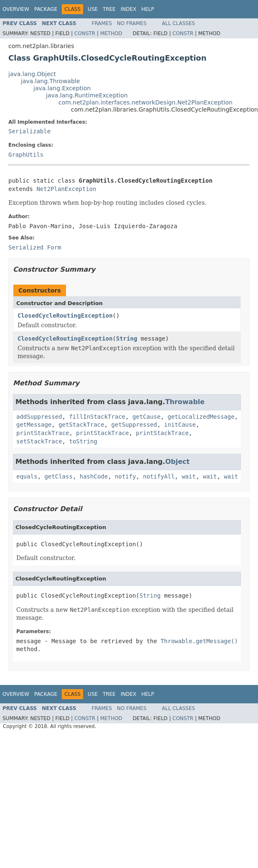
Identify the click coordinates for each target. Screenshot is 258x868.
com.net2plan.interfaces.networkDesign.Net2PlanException (145, 102)
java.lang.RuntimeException (87, 95)
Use (93, 9)
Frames (102, 23)
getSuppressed (134, 425)
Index (129, 9)
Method (111, 33)
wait (189, 476)
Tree (109, 9)
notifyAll (159, 476)
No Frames (132, 23)
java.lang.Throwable (50, 81)
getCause (146, 417)
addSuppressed (39, 417)
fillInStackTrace (97, 417)
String (127, 339)
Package (46, 9)
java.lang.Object (32, 74)
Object (178, 462)
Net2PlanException (66, 189)
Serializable (29, 131)
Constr (85, 33)
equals (27, 476)
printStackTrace (43, 433)
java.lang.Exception (62, 88)
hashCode (94, 476)
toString (83, 441)
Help (148, 9)
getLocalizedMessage (201, 417)
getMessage (34, 425)
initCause (180, 425)
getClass (58, 476)
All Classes (178, 23)
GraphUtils (26, 155)
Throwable (185, 402)
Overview (16, 9)
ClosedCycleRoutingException (65, 316)
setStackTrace (39, 441)
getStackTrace (81, 425)
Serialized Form (35, 247)
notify (125, 476)
